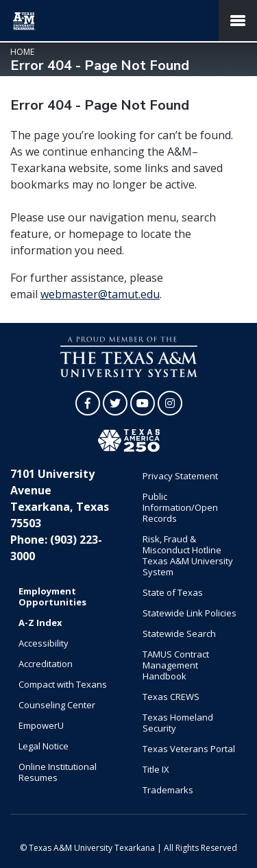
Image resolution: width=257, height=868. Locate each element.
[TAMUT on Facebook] (88, 403)
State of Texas (173, 592)
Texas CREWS (171, 697)
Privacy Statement (180, 476)
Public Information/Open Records (180, 507)
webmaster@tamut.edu (100, 294)
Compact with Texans (63, 684)
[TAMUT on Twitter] (115, 403)
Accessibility (44, 643)
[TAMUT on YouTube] (143, 403)
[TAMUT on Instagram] (170, 403)
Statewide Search (179, 634)
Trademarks (168, 790)
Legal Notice (44, 746)
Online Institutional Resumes (58, 772)
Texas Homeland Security (178, 723)
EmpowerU (41, 725)
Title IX (156, 769)
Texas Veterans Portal (189, 749)
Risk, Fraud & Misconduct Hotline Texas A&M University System (188, 555)
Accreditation (46, 664)
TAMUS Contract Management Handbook (176, 665)
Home (22, 52)
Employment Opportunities (52, 596)
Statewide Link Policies (189, 613)
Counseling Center (57, 705)
